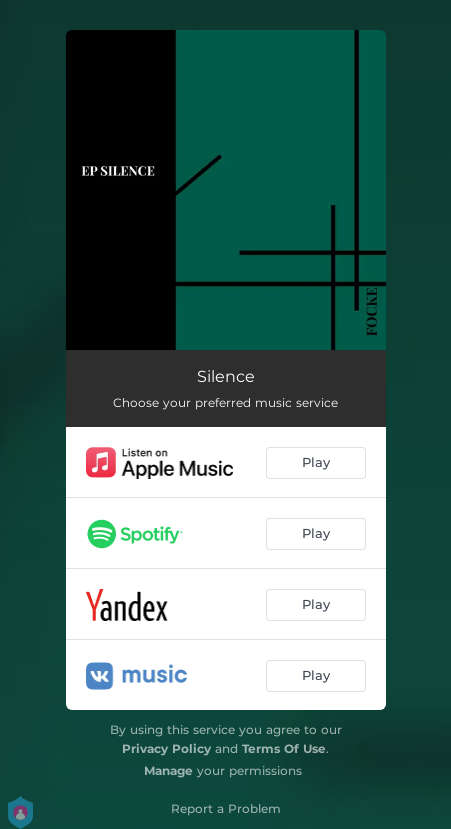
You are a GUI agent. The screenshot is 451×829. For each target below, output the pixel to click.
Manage (168, 770)
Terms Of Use (284, 748)
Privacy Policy (166, 748)
